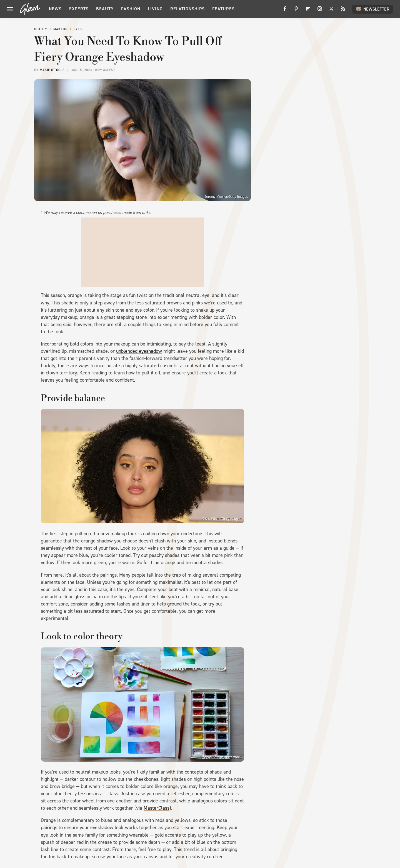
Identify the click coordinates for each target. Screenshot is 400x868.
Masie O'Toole (52, 70)
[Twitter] (331, 11)
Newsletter (372, 9)
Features (223, 9)
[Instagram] (320, 11)
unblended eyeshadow (139, 351)
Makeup (60, 29)
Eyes (78, 29)
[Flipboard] (308, 11)
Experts (79, 9)
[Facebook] (285, 11)
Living (155, 9)
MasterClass (157, 808)
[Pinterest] (296, 11)
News (55, 9)
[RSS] (343, 11)
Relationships (187, 9)
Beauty (105, 9)
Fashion (131, 9)
